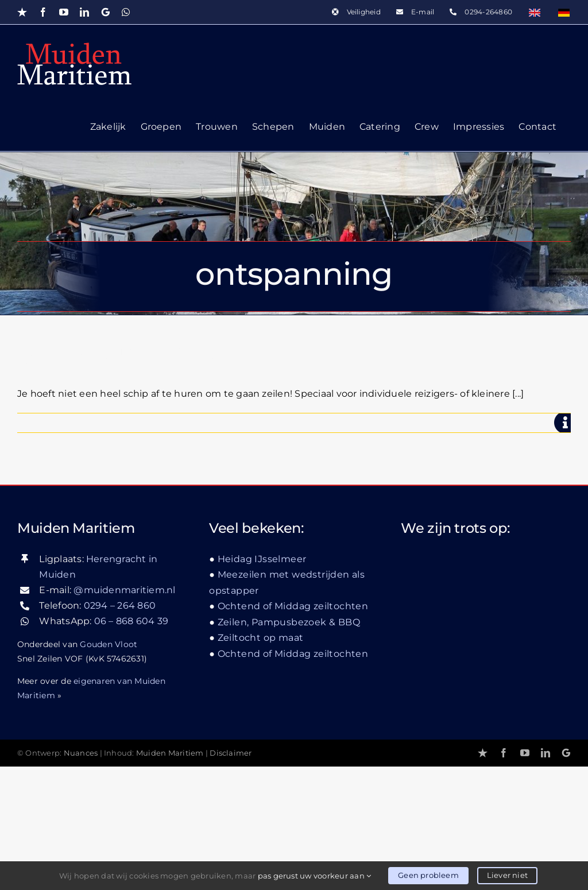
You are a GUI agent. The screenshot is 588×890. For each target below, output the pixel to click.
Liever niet (507, 875)
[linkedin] (546, 753)
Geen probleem (428, 875)
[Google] (566, 753)
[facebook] (504, 753)
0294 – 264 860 (120, 605)
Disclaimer (231, 753)
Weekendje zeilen (117, 357)
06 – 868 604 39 (131, 621)
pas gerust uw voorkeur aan (315, 876)
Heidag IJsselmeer (262, 559)
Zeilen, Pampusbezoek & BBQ (289, 622)
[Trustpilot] (483, 753)
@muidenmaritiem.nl (124, 590)
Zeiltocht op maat (261, 638)
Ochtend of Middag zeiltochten (293, 606)
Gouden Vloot (109, 644)
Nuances (81, 753)
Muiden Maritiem (170, 753)
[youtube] (525, 753)
